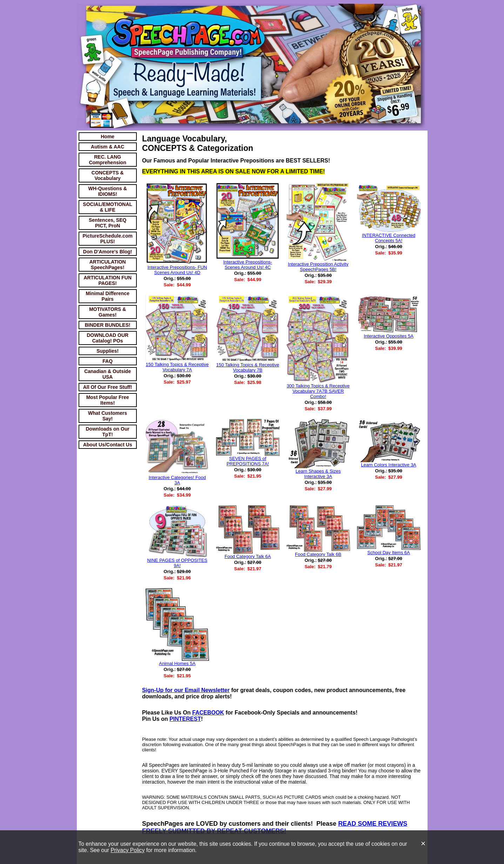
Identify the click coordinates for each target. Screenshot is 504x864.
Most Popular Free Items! (108, 400)
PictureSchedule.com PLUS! (108, 239)
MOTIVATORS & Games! (107, 312)
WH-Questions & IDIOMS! (107, 191)
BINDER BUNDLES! (108, 325)
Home (107, 137)
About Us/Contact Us (108, 445)
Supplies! (107, 351)
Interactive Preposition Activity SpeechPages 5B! (318, 267)
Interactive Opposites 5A (389, 336)
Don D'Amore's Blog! (108, 252)
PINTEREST (185, 719)
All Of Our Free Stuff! (108, 387)
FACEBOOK (208, 713)
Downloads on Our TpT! (107, 432)
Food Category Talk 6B (318, 554)
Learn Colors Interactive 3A (389, 465)
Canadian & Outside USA (107, 374)
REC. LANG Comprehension (107, 160)
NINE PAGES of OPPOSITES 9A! (177, 563)
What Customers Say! (107, 416)
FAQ (107, 361)
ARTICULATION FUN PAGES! (107, 280)
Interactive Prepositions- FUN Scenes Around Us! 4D (177, 270)
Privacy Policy (127, 850)
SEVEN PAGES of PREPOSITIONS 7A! (248, 461)
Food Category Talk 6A (248, 556)
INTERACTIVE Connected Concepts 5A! (389, 238)
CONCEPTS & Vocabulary (108, 175)
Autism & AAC (107, 147)
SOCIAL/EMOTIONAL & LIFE (107, 207)
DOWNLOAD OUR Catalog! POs (107, 338)
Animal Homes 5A (177, 663)
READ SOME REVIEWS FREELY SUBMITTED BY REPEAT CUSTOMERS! (275, 827)
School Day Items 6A (388, 553)
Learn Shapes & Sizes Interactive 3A (318, 474)
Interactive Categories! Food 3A (177, 480)
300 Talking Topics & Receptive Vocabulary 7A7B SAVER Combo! (318, 391)
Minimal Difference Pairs (107, 296)
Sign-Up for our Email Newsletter (186, 690)
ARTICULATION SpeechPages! (108, 265)
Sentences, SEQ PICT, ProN (107, 223)
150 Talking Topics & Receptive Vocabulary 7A (177, 367)
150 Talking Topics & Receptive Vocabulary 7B (247, 367)
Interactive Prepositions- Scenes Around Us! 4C (248, 265)
